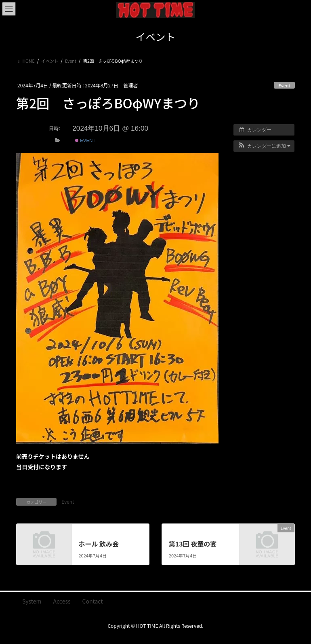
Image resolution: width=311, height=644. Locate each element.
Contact (93, 601)
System (32, 601)
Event (284, 85)
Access (62, 601)
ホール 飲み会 (99, 544)
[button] (264, 146)
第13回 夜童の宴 (193, 544)
